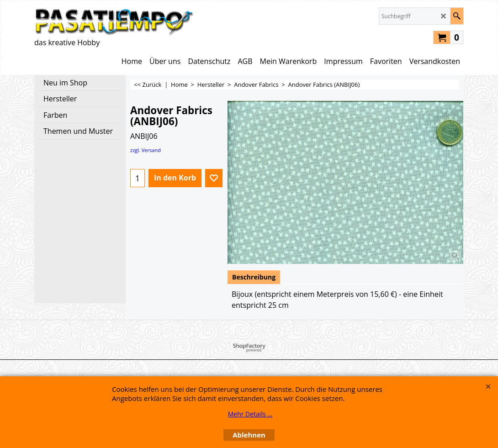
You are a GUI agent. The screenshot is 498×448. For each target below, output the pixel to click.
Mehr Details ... (250, 414)
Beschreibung (254, 277)
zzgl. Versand (146, 150)
